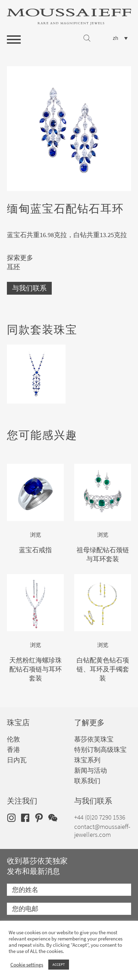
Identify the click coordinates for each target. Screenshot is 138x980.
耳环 (13, 267)
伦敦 (13, 739)
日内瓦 (17, 760)
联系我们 (87, 781)
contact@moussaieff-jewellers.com (102, 831)
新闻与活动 (91, 770)
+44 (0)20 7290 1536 (100, 817)
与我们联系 (29, 288)
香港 (13, 750)
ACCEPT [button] (59, 964)
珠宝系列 (87, 760)
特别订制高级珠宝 (100, 750)
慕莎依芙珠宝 (94, 739)
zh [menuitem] (116, 38)
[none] (120, 38)
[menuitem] (120, 38)
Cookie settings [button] (27, 965)
